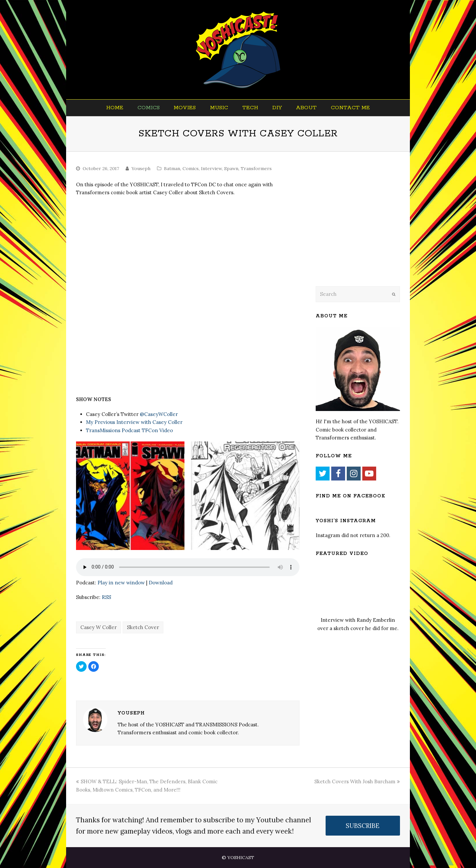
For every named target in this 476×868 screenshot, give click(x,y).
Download (161, 583)
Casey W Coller (99, 627)
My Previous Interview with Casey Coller (134, 422)
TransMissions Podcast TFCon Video (129, 430)
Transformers (256, 168)
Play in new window (121, 583)
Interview (211, 168)
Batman (172, 168)
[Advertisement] (362, 227)
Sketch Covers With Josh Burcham (357, 781)
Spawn (231, 168)
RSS (106, 597)
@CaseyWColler (159, 414)
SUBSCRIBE (363, 826)
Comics (191, 168)
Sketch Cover (143, 627)
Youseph (141, 168)
